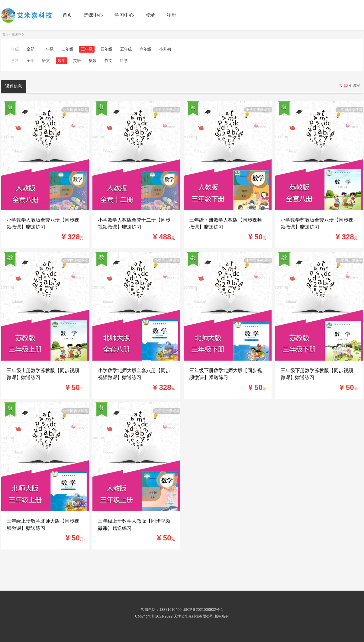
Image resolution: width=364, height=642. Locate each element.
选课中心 (93, 15)
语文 (46, 61)
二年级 (68, 49)
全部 (31, 49)
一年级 (48, 49)
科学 (124, 61)
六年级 (145, 49)
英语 (77, 61)
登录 (150, 15)
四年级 (106, 49)
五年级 (126, 49)
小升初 (165, 49)
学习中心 (124, 15)
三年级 (87, 49)
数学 (62, 61)
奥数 (93, 61)
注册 (171, 15)
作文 (108, 61)
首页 (67, 15)
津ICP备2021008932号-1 (203, 610)
